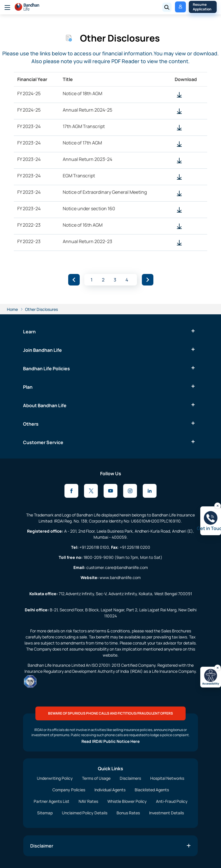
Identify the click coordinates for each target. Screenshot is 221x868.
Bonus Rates (128, 813)
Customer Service (43, 442)
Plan (28, 387)
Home (12, 309)
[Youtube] (110, 491)
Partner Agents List (52, 801)
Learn (29, 332)
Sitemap (45, 813)
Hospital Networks (167, 778)
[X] (91, 491)
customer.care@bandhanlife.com (117, 567)
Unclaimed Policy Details (85, 813)
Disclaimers (130, 778)
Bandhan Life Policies (46, 369)
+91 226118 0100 (94, 547)
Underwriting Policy (55, 778)
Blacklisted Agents (152, 790)
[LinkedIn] (150, 491)
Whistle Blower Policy (127, 801)
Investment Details (166, 813)
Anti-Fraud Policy (172, 801)
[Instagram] (130, 491)
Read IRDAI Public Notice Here (110, 741)
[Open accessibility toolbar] (211, 677)
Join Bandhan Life (42, 350)
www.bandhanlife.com (120, 577)
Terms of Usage (96, 778)
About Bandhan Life (45, 405)
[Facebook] (71, 491)
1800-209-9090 (99, 557)
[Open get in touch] (211, 521)
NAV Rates (88, 801)
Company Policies (69, 790)
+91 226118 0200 (135, 547)
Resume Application (202, 7)
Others (31, 424)
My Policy (178, 7)
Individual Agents (110, 790)
